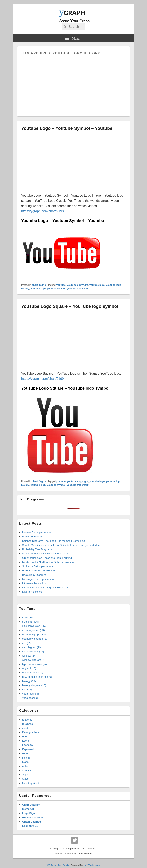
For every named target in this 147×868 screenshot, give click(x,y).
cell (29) (27, 643)
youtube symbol (56, 289)
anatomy (27, 720)
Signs (42, 285)
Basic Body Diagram (34, 575)
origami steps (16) (33, 673)
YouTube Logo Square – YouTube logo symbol (70, 306)
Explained (28, 749)
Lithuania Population (34, 583)
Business (27, 724)
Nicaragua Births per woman (39, 579)
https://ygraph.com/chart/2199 (42, 379)
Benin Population (32, 537)
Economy (28, 745)
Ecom (25, 741)
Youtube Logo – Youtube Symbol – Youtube (67, 128)
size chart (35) (30, 622)
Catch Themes (84, 854)
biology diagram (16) (34, 685)
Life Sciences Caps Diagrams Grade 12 (45, 587)
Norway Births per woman (37, 532)
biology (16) (29, 681)
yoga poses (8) (31, 698)
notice (26, 766)
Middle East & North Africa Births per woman (48, 562)
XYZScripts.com (93, 865)
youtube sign (38, 289)
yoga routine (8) (31, 694)
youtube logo (97, 285)
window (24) (29, 656)
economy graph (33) (34, 635)
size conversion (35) (34, 626)
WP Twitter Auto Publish (58, 865)
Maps (25, 762)
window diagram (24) (34, 660)
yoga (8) (27, 689)
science (27, 770)
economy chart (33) (33, 630)
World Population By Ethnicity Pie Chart (45, 553)
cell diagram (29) (32, 647)
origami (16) (29, 668)
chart (35, 285)
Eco (24, 737)
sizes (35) (28, 617)
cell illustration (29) (33, 651)
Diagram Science (32, 592)
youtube (61, 285)
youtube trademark (78, 289)
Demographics (31, 732)
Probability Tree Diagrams (37, 549)
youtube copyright (78, 285)
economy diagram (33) (35, 639)
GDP (25, 753)
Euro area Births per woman (38, 571)
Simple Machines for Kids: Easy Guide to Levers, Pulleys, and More (61, 545)
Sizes (25, 779)
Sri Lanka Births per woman (38, 566)
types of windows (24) (35, 664)
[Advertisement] (73, 83)
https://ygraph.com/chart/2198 (42, 211)
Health (26, 758)
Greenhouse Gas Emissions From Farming (47, 558)
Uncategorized (31, 783)
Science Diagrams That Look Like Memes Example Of (54, 541)
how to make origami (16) (37, 677)
